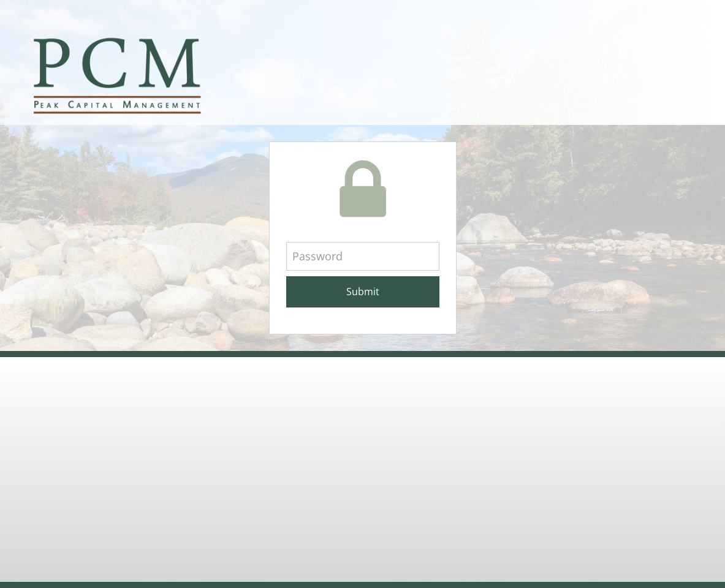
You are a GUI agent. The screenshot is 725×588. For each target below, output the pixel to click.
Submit (363, 292)
